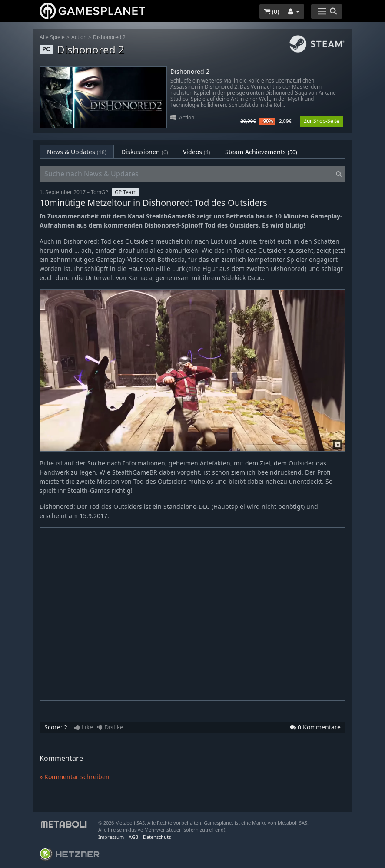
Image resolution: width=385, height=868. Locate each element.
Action (79, 37)
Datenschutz (157, 837)
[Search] (339, 174)
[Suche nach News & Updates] (186, 174)
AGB (133, 837)
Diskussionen (145, 152)
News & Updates (77, 152)
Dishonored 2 (109, 37)
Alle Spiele (52, 37)
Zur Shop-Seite (322, 121)
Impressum (111, 837)
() (271, 12)
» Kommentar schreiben (75, 777)
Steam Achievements (261, 152)
